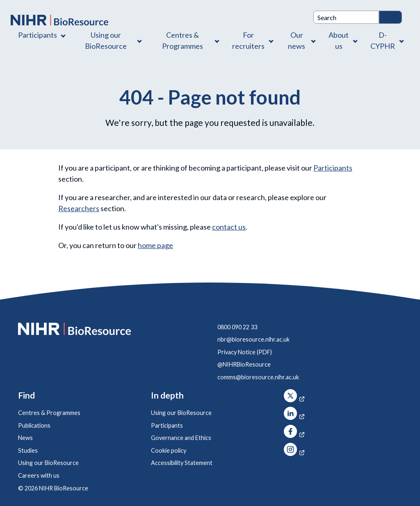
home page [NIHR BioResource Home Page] (155, 245)
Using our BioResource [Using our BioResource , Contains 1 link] (106, 40)
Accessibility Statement (182, 463)
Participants (333, 168)
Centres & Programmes (49, 413)
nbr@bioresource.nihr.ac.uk (253, 339)
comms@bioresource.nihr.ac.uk (258, 377)
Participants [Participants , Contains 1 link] (38, 35)
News (25, 438)
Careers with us (39, 475)
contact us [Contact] (229, 227)
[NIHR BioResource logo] (59, 20)
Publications (34, 425)
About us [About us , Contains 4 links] (339, 40)
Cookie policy (169, 450)
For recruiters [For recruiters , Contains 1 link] (248, 40)
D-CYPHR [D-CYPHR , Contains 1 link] (383, 40)
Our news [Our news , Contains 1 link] (297, 40)
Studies (28, 450)
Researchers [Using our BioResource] (79, 208)
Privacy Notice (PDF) (245, 352)
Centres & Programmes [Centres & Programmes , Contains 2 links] (183, 40)
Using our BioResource (48, 463)
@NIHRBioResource (244, 364)
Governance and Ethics (181, 438)
